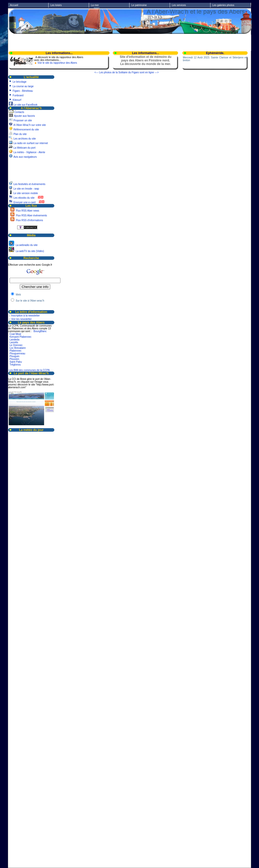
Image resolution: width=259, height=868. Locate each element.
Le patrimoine (139, 5)
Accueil (14, 5)
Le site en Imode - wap (27, 189)
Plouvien (14, 359)
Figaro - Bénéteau (23, 91)
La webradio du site (26, 245)
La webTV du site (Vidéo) (29, 251)
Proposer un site (23, 120)
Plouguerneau (17, 353)
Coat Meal (15, 334)
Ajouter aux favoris (24, 116)
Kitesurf (17, 100)
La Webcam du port (24, 148)
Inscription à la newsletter (25, 316)
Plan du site (20, 134)
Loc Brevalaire (18, 348)
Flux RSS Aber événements (31, 215)
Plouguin (15, 356)
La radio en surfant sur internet (31, 143)
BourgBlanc (40, 331)
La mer (95, 5)
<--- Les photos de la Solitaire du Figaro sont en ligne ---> (129, 72)
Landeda (15, 340)
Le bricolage (19, 82)
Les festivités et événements (30, 184)
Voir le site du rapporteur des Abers (57, 63)
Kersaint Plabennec (21, 337)
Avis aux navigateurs (25, 157)
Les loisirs (56, 5)
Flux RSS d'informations (29, 220)
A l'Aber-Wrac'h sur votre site (30, 125)
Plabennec (16, 351)
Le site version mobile (26, 193)
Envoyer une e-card (24, 202)
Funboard (18, 95)
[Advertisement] (130, 42)
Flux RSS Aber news (27, 211)
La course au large (23, 86)
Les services (179, 5)
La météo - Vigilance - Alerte (29, 152)
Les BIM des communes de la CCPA (29, 370)
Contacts (19, 112)
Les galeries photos (223, 5)
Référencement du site (26, 130)
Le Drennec (16, 345)
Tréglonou (15, 365)
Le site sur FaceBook (26, 105)
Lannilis (14, 342)
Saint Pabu (16, 362)
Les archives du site (25, 139)
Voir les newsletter (21, 319)
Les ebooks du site (24, 198)
